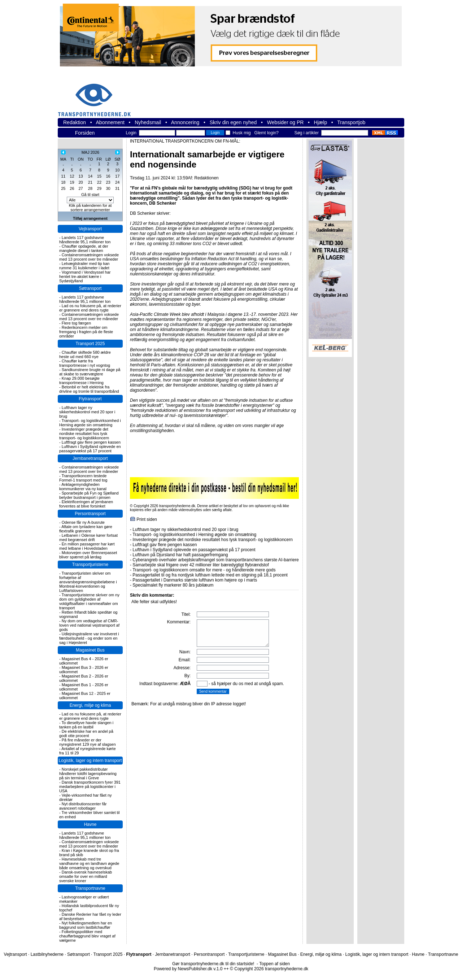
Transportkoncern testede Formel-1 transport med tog (83, 478)
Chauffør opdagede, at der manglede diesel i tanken (84, 248)
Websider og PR (286, 122)
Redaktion (75, 122)
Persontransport (90, 514)
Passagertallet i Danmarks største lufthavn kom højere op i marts (195, 580)
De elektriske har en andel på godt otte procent (86, 733)
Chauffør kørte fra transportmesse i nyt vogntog (85, 363)
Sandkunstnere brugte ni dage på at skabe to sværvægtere (90, 372)
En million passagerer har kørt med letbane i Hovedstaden (87, 546)
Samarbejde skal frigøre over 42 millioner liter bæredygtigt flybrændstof (201, 565)
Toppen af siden (274, 964)
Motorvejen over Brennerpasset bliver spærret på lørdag (88, 555)
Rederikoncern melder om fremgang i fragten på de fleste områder (86, 332)
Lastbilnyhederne (47, 954)
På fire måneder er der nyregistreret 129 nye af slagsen (88, 742)
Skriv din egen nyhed (233, 122)
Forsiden (85, 133)
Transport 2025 (90, 344)
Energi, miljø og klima (90, 705)
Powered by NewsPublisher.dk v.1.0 (188, 969)
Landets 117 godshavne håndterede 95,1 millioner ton (85, 240)
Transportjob (351, 122)
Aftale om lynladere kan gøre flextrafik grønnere (86, 529)
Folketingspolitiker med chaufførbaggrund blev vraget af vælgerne (87, 936)
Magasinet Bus (90, 650)
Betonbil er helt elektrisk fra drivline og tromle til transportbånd (89, 389)
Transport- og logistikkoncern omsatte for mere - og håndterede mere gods (204, 570)
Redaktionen (206, 178)
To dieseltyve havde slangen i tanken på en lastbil (86, 725)
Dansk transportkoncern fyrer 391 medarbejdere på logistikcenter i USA (90, 787)
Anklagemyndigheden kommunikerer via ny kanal (83, 487)
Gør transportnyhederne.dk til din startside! (213, 964)
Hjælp (321, 122)
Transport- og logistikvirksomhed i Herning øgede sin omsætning (90, 423)
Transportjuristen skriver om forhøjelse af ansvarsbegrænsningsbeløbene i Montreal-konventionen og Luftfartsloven (88, 582)
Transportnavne (90, 888)
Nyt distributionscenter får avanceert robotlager (83, 806)
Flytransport (90, 399)
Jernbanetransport (90, 458)
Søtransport (90, 288)
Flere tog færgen (76, 323)
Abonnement (110, 122)
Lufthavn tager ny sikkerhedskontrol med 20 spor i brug (87, 412)
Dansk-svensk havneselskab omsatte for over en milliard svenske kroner (86, 876)
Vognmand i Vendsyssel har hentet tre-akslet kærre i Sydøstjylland (85, 276)
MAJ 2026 (91, 152)
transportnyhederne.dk (97, 95)
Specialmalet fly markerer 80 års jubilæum (173, 585)
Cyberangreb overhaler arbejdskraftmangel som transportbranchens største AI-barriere (215, 560)
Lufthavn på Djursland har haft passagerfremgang (180, 555)
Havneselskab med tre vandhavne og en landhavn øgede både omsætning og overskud (89, 863)
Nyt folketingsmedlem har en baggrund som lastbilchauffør (86, 925)
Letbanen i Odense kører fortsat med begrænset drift (88, 537)
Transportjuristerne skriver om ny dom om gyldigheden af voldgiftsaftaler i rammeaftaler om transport (89, 601)
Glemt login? (267, 133)
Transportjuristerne (90, 565)
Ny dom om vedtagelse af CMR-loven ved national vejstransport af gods (89, 625)
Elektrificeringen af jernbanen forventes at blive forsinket (86, 504)
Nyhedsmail (148, 122)
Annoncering (185, 122)
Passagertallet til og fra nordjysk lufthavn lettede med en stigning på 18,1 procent (210, 575)
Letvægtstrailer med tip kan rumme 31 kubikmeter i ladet (84, 266)
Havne (90, 824)
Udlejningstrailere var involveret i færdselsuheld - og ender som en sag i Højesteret (89, 638)
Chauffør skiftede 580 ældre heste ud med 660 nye (85, 354)
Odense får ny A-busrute (83, 522)
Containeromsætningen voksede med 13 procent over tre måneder (89, 257)
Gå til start (90, 195)
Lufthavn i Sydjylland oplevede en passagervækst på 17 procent (90, 449)
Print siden (147, 519)
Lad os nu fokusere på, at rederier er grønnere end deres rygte (90, 308)
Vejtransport (90, 229)
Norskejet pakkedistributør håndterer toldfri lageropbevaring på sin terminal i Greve (88, 774)
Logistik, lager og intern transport (90, 761)
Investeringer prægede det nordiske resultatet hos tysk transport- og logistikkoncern (84, 434)
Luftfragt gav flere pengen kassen (91, 442)
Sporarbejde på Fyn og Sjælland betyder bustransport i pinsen (89, 495)
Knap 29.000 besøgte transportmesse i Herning (81, 380)
